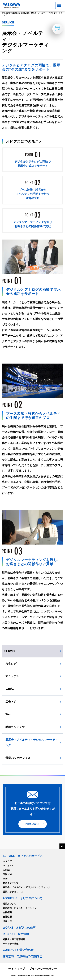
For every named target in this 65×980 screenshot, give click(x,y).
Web (8, 714)
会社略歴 (7, 917)
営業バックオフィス (18, 758)
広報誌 (10, 689)
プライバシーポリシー (43, 969)
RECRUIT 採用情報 (16, 934)
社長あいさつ (10, 904)
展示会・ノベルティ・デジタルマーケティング (32, 742)
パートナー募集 (11, 944)
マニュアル (12, 676)
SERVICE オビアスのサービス (23, 856)
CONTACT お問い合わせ (18, 950)
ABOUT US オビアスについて (23, 898)
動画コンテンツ (15, 727)
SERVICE (10, 651)
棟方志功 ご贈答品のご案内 (21, 956)
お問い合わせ (33, 824)
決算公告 (7, 921)
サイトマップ (17, 969)
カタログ (11, 664)
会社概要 (7, 912)
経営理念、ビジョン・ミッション (20, 908)
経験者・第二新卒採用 (14, 939)
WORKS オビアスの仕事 (19, 928)
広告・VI (11, 702)
